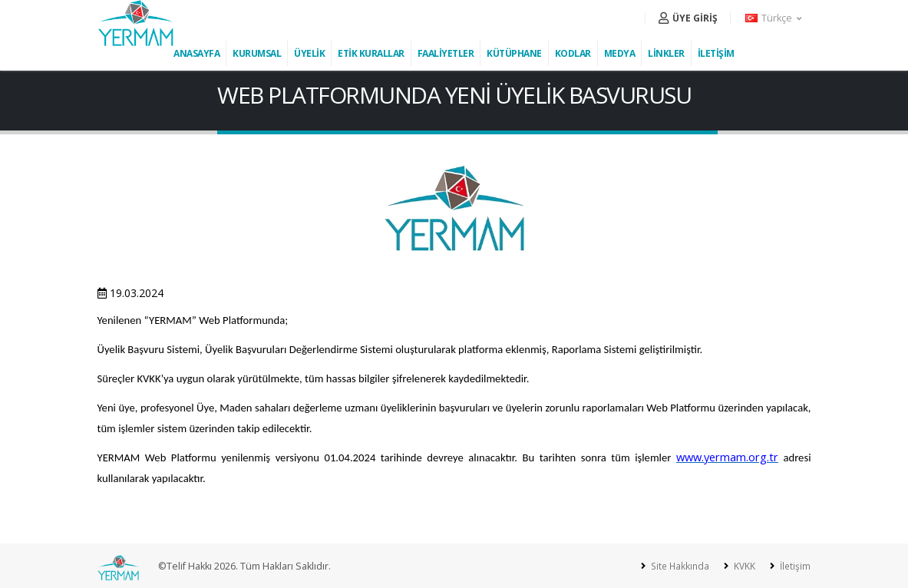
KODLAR (573, 53)
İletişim (793, 566)
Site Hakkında (675, 566)
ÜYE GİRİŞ (688, 18)
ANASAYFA (196, 53)
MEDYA (620, 53)
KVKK (741, 566)
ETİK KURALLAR (371, 53)
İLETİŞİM (716, 53)
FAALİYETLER (446, 53)
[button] (774, 18)
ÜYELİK (309, 53)
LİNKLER (666, 53)
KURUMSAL (257, 53)
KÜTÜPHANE (514, 53)
